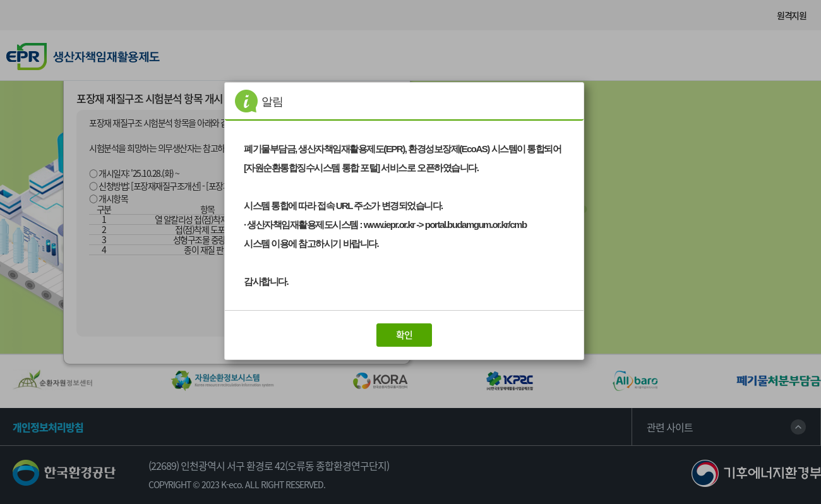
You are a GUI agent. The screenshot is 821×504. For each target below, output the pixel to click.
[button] (404, 335)
